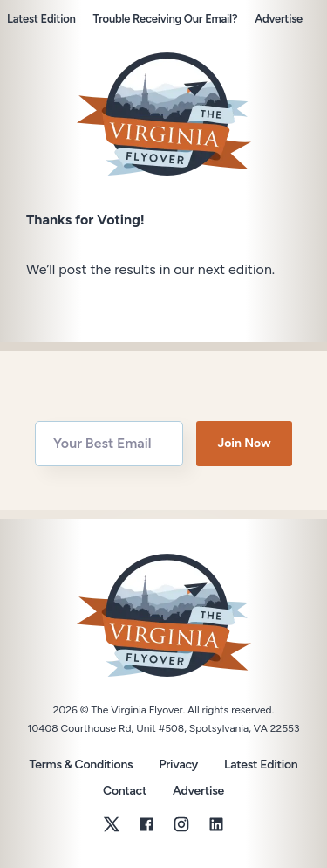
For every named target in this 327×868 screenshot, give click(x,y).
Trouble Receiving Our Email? (166, 19)
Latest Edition (41, 19)
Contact (125, 791)
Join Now (244, 443)
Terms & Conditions (82, 765)
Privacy (178, 765)
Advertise (279, 19)
